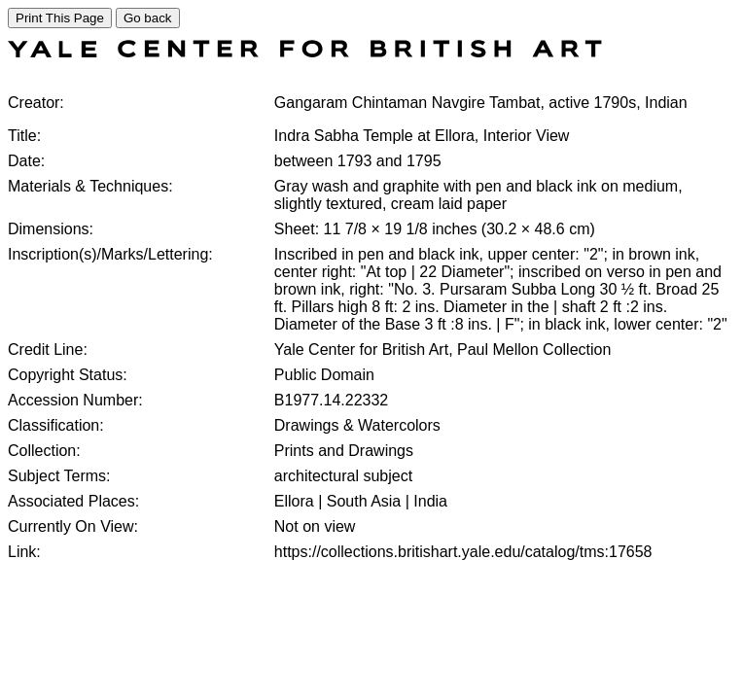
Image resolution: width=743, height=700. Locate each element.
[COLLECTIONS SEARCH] (305, 52)
